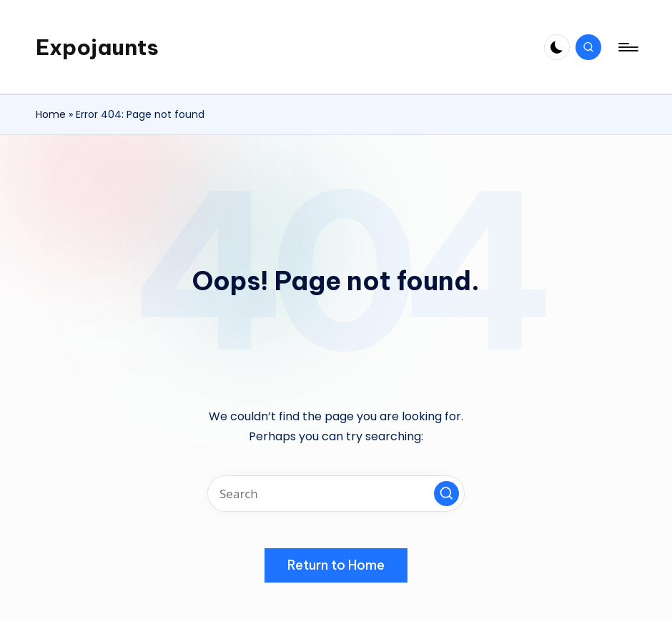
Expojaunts (97, 47)
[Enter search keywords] (336, 494)
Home (51, 114)
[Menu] (627, 47)
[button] (446, 494)
